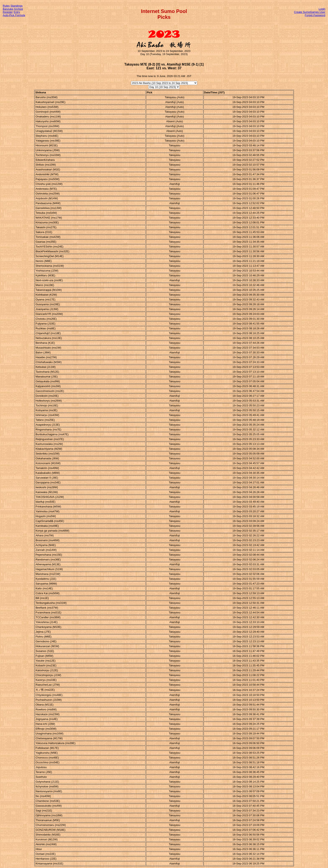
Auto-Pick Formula (14, 15)
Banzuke (8, 9)
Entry (17, 12)
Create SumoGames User (310, 12)
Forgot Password (315, 15)
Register (8, 12)
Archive (19, 9)
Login (322, 9)
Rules (6, 6)
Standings (17, 6)
